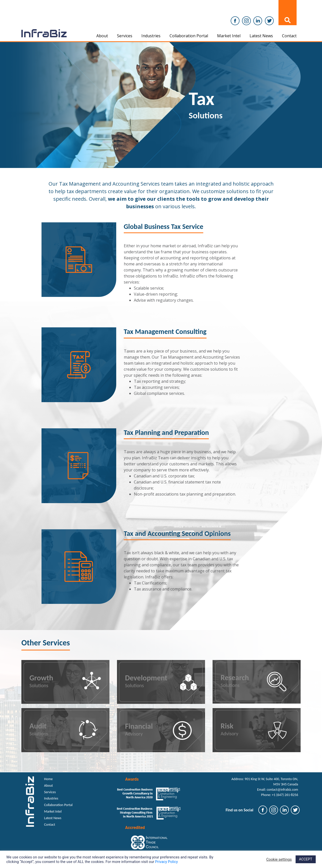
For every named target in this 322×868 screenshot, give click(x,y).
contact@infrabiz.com (282, 790)
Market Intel (229, 36)
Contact (289, 36)
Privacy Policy (167, 862)
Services (125, 36)
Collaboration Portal (189, 36)
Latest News (261, 36)
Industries (151, 36)
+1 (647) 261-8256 (285, 795)
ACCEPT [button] (306, 859)
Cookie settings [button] (279, 859)
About (102, 36)
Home (48, 779)
